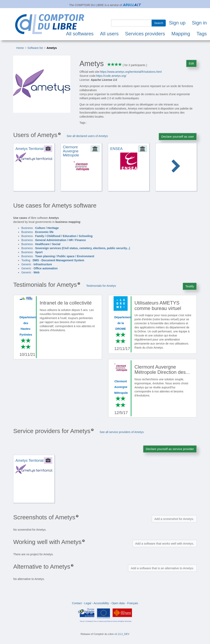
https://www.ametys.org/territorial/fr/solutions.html (131, 72)
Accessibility (101, 603)
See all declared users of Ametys (87, 136)
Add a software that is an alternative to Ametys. (162, 568)
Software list (35, 48)
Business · (40, 228)
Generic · (37, 264)
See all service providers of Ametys (122, 432)
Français (133, 603)
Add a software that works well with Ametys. (165, 543)
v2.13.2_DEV (122, 634)
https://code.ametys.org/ (111, 76)
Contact (77, 603)
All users (109, 34)
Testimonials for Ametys (101, 286)
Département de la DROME (123, 323)
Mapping (181, 34)
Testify (190, 286)
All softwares (80, 34)
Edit (191, 63)
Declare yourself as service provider (170, 449)
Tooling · (53, 260)
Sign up (177, 23)
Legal (88, 603)
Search (159, 23)
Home (20, 48)
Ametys (52, 48)
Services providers (145, 34)
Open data (118, 603)
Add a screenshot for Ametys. (174, 519)
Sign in (199, 23)
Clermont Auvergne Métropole (121, 387)
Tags (202, 34)
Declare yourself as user (178, 136)
